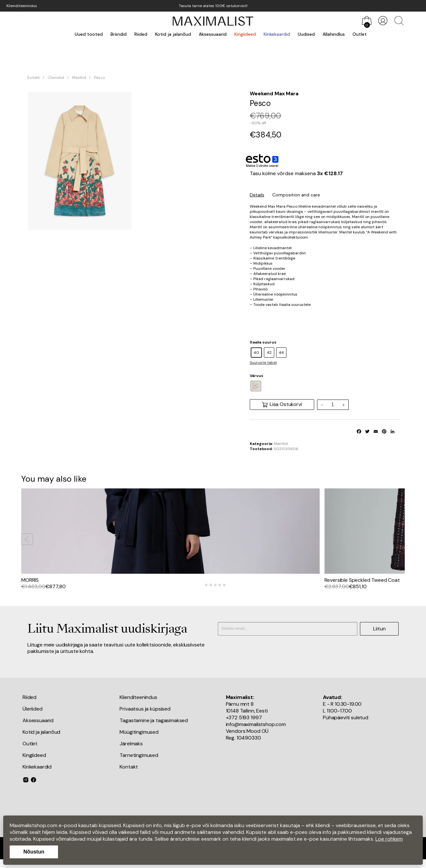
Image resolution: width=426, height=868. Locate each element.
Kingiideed (245, 34)
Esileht (34, 78)
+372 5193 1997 (244, 724)
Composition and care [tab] (296, 195)
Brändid (119, 34)
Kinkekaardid (277, 34)
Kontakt (129, 773)
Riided (141, 34)
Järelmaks (131, 750)
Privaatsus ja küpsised (145, 715)
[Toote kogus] (333, 405)
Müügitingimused (139, 738)
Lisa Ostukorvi (282, 404)
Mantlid (79, 78)
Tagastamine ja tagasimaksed (154, 727)
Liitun (379, 635)
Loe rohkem (389, 839)
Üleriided (56, 78)
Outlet (360, 34)
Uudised (306, 34)
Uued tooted (89, 34)
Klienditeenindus (22, 6)
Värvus (257, 376)
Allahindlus (334, 34)
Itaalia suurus (263, 342)
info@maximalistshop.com (256, 731)
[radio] (256, 353)
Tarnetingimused (139, 762)
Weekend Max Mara (274, 94)
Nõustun (34, 852)
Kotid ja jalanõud (173, 34)
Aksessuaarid (213, 34)
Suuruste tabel (263, 363)
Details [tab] (257, 195)
